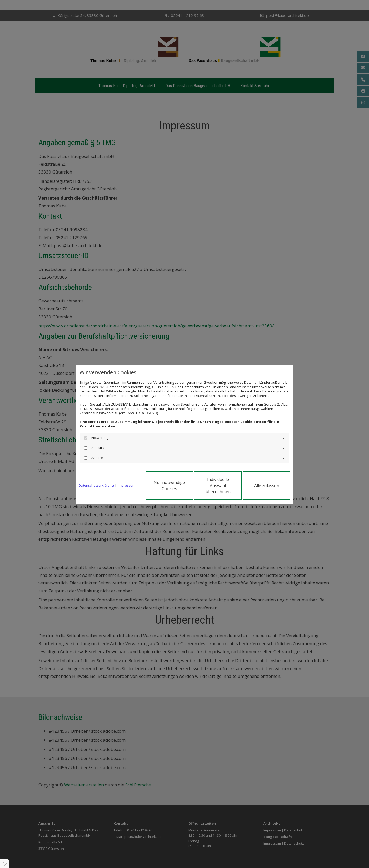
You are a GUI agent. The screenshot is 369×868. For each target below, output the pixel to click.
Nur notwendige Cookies (169, 486)
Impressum (127, 485)
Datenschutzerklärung (96, 485)
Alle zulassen (267, 486)
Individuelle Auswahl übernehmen (218, 486)
